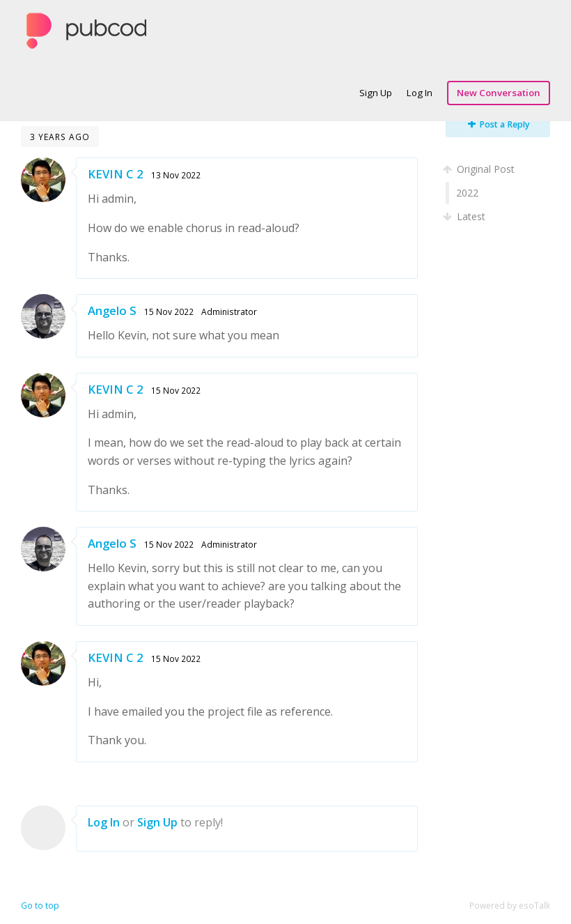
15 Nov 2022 (169, 311)
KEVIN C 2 (116, 174)
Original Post (480, 169)
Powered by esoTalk (510, 906)
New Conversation (499, 93)
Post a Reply (499, 124)
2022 (467, 193)
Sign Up (376, 93)
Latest (466, 216)
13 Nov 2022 (176, 175)
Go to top (40, 906)
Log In (420, 93)
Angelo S (112, 310)
